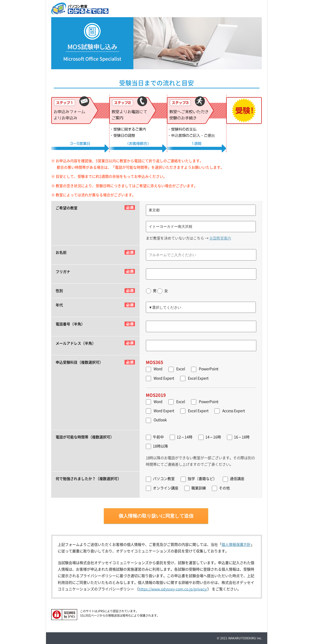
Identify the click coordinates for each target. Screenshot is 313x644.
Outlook (160, 420)
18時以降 (157, 446)
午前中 (155, 437)
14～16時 (210, 437)
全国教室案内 (220, 238)
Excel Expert (198, 378)
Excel (181, 369)
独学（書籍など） (199, 479)
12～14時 (181, 437)
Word (158, 369)
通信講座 (234, 479)
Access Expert (234, 411)
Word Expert (164, 378)
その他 (221, 488)
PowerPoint (209, 369)
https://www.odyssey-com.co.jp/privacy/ (173, 589)
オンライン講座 (162, 488)
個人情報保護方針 (236, 544)
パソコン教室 (160, 479)
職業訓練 (195, 488)
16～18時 (238, 437)
